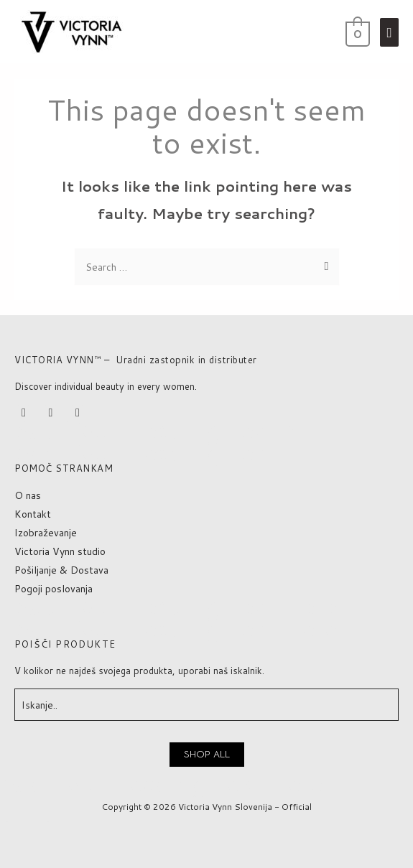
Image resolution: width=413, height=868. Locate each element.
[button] (207, 755)
